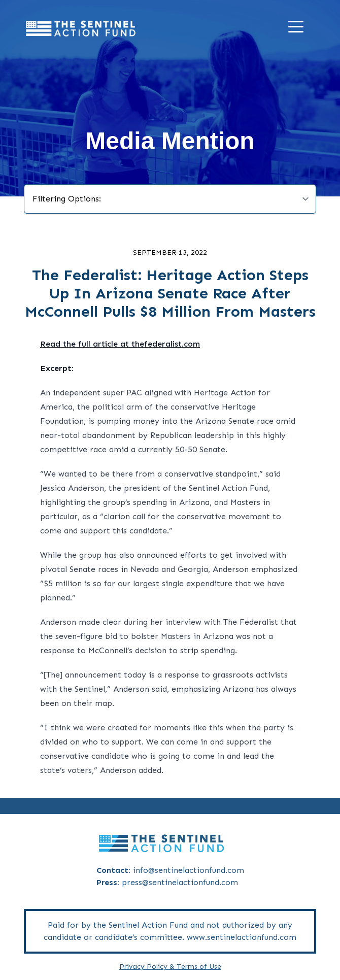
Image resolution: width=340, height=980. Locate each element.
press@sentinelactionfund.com (180, 882)
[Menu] (298, 29)
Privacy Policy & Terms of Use (170, 967)
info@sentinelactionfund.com (189, 870)
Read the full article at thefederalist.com (120, 344)
